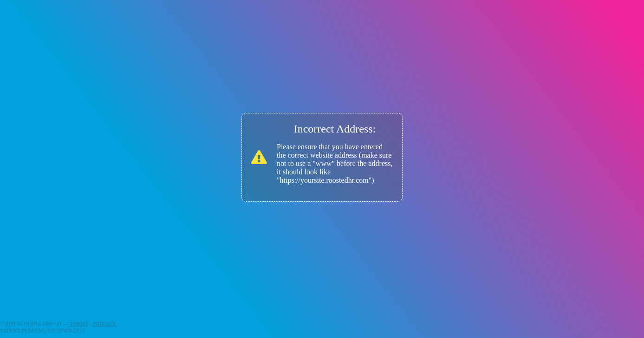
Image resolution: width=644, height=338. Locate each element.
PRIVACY (104, 324)
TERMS (79, 324)
